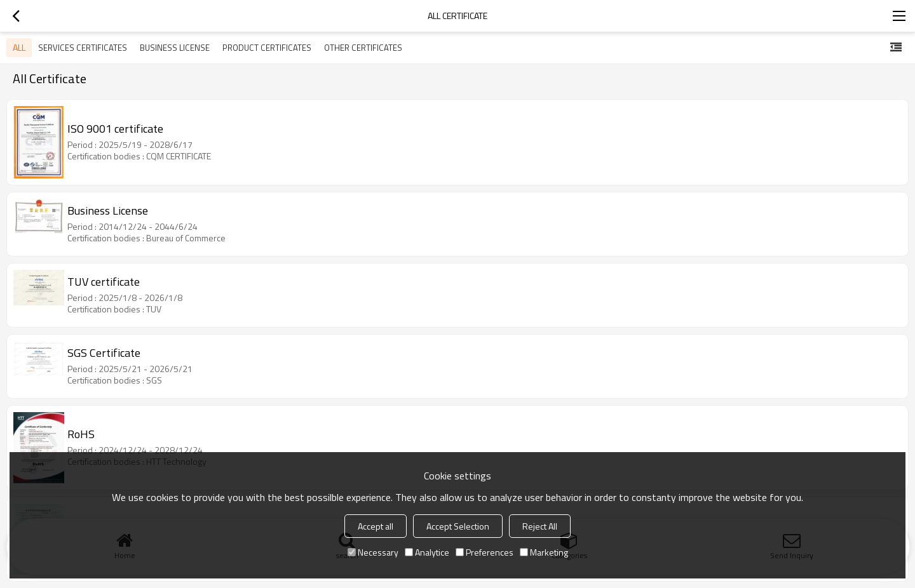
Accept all (376, 526)
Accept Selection (458, 526)
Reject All (540, 526)
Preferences (485, 552)
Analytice (427, 552)
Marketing (544, 552)
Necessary (373, 552)
